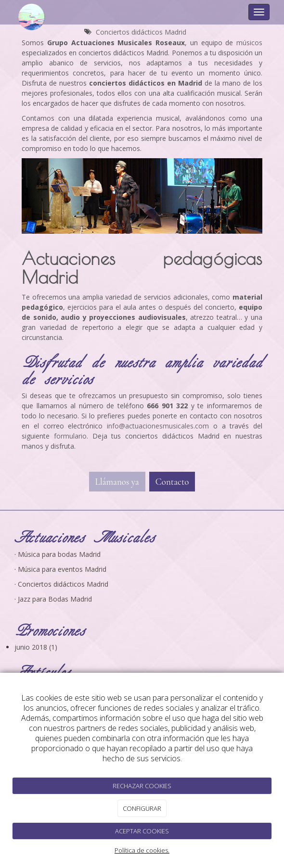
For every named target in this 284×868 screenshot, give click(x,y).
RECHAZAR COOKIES (142, 786)
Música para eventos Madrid (62, 569)
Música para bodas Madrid (59, 554)
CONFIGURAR (142, 808)
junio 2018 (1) (36, 647)
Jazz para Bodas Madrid (55, 599)
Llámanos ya (117, 482)
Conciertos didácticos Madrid (141, 32)
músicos (249, 43)
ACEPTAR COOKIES (142, 831)
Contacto (172, 482)
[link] (158, 426)
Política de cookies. (142, 850)
